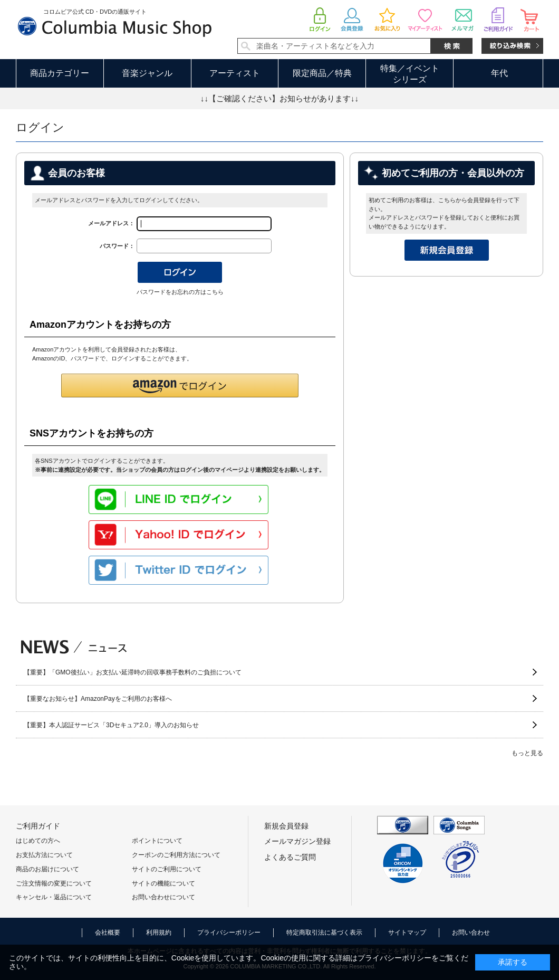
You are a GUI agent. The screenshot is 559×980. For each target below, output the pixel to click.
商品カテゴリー (60, 73)
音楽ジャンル (147, 73)
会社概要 (108, 933)
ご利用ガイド (38, 826)
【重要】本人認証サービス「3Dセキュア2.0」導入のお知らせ (111, 725)
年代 (499, 73)
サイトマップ (407, 933)
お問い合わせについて (163, 897)
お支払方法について (44, 855)
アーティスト (235, 73)
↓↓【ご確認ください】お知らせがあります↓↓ (279, 98)
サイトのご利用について (167, 869)
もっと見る (527, 753)
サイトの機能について (163, 883)
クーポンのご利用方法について (176, 855)
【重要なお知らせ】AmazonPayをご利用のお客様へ (98, 699)
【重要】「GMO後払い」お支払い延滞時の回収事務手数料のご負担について (133, 672)
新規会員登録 (286, 826)
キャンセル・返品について (54, 897)
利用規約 (159, 933)
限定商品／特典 (322, 73)
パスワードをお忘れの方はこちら (180, 292)
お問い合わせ (471, 933)
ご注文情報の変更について (54, 883)
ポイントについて (157, 841)
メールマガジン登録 (297, 841)
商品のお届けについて (47, 869)
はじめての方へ (38, 841)
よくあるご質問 (290, 857)
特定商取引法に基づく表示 (324, 933)
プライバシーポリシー (229, 933)
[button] (180, 386)
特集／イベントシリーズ (410, 74)
